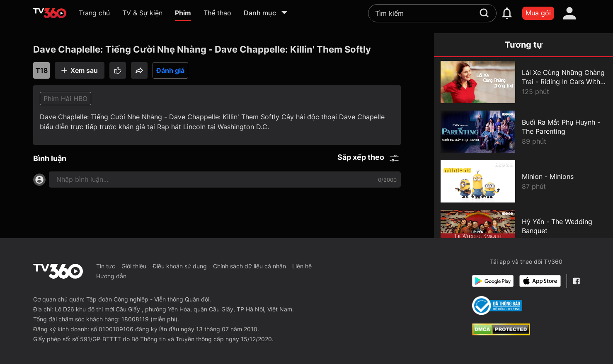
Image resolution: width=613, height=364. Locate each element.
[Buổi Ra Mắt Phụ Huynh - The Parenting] (523, 132)
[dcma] (501, 333)
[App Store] (540, 281)
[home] (50, 13)
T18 (42, 70)
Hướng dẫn (111, 276)
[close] (592, 25)
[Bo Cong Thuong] (497, 306)
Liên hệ (302, 266)
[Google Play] (493, 281)
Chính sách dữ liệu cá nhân (250, 266)
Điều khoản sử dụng (180, 266)
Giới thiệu (134, 266)
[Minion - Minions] (523, 181)
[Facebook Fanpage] (576, 281)
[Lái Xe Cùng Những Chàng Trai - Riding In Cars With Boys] (523, 82)
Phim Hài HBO (65, 99)
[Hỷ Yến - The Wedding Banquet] (523, 231)
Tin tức (106, 266)
